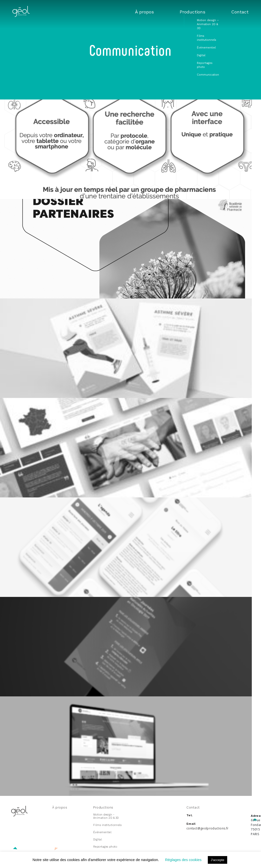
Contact (242, 12)
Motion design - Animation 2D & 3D (106, 816)
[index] (21, 16)
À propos (158, 12)
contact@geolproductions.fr (207, 828)
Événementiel (102, 832)
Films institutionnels (107, 825)
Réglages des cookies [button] (183, 860)
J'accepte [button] (218, 860)
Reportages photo (105, 847)
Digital (98, 840)
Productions (200, 12)
